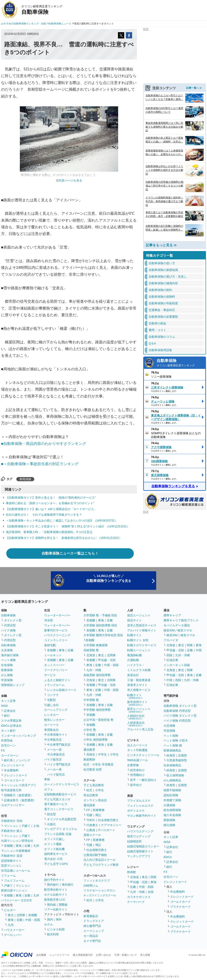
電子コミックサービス (59, 809)
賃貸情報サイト (11, 861)
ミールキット (53, 655)
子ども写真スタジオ (57, 799)
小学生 (114, 754)
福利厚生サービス (56, 854)
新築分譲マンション (14, 890)
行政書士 (92, 825)
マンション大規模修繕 (16, 851)
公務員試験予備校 (95, 855)
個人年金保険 (172, 815)
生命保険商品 (172, 765)
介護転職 (133, 660)
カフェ (49, 789)
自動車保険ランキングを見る (173, 486)
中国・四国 (33, 920)
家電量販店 (91, 916)
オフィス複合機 (54, 849)
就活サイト (134, 620)
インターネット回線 (177, 665)
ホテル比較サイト (56, 895)
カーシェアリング (56, 710)
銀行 (7, 716)
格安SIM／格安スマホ (178, 630)
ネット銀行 (8, 731)
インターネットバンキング (19, 736)
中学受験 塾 (91, 700)
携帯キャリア (172, 615)
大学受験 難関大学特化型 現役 (103, 635)
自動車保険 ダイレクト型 (180, 706)
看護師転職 (134, 655)
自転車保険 (8, 645)
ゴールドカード (14, 780)
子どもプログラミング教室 (101, 865)
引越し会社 (51, 705)
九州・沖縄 (94, 670)
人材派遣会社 (136, 724)
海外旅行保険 (10, 655)
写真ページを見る (70, 180)
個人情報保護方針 (83, 955)
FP (88, 810)
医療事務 (99, 810)
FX (3, 750)
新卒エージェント (139, 710)
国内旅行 (53, 885)
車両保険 (25, 479)
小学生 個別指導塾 (96, 740)
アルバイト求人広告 (140, 729)
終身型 (171, 755)
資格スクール (92, 835)
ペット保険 (8, 660)
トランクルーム (54, 685)
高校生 (91, 754)
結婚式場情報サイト (140, 851)
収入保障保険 (175, 775)
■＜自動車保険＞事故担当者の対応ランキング (40, 464)
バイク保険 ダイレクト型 (180, 716)
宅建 (89, 815)
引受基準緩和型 (177, 760)
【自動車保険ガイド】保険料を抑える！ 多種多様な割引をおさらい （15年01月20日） (64, 538)
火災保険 (7, 650)
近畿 (27, 846)
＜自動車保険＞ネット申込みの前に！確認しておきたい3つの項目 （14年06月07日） (62, 520)
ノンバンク (23, 760)
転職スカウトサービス (142, 645)
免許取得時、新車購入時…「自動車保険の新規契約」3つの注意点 (49, 532)
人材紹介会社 (136, 717)
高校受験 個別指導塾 (97, 675)
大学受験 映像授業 (96, 645)
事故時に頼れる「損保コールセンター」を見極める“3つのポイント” (50, 503)
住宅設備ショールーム (16, 871)
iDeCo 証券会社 (11, 726)
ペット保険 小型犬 (176, 740)
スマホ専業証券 (11, 721)
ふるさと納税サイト (57, 680)
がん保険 (7, 675)
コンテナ (53, 695)
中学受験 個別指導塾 (97, 710)
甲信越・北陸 (107, 660)
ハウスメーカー (14, 930)
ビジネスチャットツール (143, 755)
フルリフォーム (14, 881)
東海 (19, 846)
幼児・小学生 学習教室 (98, 764)
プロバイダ (171, 640)
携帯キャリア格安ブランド (181, 620)
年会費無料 (11, 770)
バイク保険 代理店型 (177, 721)
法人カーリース (137, 745)
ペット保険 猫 (173, 745)
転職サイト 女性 (138, 640)
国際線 (63, 905)
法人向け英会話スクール (100, 860)
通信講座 (89, 805)
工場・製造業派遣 (139, 680)
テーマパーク (136, 902)
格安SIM (172, 635)
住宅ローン (8, 745)
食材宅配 (50, 645)
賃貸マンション (11, 866)
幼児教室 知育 (93, 769)
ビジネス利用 (56, 929)
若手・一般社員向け (143, 780)
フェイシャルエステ (140, 806)
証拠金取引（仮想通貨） (20, 800)
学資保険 (7, 680)
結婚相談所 (134, 841)
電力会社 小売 (53, 859)
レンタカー (51, 715)
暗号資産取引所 (11, 790)
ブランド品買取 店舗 (58, 834)
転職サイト (134, 635)
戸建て (26, 826)
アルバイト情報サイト (142, 630)
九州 (36, 846)
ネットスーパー (54, 665)
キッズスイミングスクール (100, 895)
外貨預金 (7, 740)
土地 (36, 826)
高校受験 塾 (91, 650)
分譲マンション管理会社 (17, 841)
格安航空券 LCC (55, 900)
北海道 (91, 655)
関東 (153, 877)
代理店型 (10, 625)
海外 (59, 919)
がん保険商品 (172, 780)
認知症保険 (171, 795)
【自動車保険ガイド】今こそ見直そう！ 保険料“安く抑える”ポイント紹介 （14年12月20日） (68, 526)
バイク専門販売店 (59, 764)
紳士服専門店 (92, 926)
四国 (169, 655)
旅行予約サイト (54, 880)
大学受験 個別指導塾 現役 (100, 625)
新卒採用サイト (137, 703)
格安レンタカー (54, 720)
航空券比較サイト (56, 890)
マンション (11, 826)
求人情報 (145, 955)
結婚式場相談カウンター (143, 846)
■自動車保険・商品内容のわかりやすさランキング (44, 444)
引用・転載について (126, 955)
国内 (50, 919)
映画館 (132, 872)
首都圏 (8, 846)
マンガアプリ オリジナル (61, 829)
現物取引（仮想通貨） (19, 795)
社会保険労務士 (108, 820)
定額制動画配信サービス (60, 794)
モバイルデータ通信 (177, 625)
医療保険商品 (172, 750)
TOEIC (91, 820)
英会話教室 (91, 795)
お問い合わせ (103, 955)
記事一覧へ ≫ (194, 88)
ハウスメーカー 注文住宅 (16, 900)
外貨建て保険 (172, 800)
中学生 (102, 754)
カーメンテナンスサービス (62, 784)
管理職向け (137, 775)
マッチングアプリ (139, 856)
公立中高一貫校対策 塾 (98, 720)
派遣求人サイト (137, 685)
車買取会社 (51, 730)
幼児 (89, 790)
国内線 (51, 905)
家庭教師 (89, 759)
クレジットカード (13, 765)
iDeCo (168, 857)
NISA (4, 706)
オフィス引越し (54, 839)
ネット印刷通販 (137, 750)
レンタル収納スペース (62, 690)
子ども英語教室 (94, 785)
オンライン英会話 (95, 800)
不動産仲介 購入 (12, 831)
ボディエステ (136, 811)
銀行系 (8, 760)
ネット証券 (8, 701)
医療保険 (7, 670)
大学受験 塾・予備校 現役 (100, 615)
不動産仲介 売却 (12, 821)
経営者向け (137, 770)
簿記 (98, 815)
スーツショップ (94, 931)
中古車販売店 (53, 740)
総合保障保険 (172, 810)
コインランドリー (56, 640)
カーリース (51, 725)
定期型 (183, 755)
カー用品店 (91, 936)
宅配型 (51, 700)
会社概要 (41, 955)
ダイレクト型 (13, 620)
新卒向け (136, 785)
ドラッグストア (94, 921)
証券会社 (10, 711)
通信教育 (89, 750)
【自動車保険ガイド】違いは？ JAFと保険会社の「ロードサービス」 (51, 509)
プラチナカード (180, 907)
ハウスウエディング (140, 831)
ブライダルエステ (139, 801)
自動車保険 (180, 363)
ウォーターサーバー (57, 615)
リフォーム (8, 876)
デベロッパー (13, 935)
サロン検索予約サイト (142, 816)
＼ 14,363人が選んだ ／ (109, 578)
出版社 (51, 824)
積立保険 (169, 825)
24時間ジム (91, 886)
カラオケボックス (139, 897)
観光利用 (53, 934)
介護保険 (169, 805)
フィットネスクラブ (97, 881)
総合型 (51, 814)
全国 (151, 892)
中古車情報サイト (56, 735)
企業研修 (133, 765)
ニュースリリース (59, 955)
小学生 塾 (90, 730)
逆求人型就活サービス (142, 625)
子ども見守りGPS (56, 864)
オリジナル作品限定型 (62, 819)
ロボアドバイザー (13, 805)
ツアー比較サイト (56, 909)
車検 (47, 779)
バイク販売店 (53, 759)
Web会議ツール (137, 760)
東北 (11, 915)
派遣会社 (133, 675)
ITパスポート (107, 830)
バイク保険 (8, 630)
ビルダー (10, 910)
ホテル (49, 924)
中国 (199, 650)
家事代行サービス (56, 630)
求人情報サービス (139, 690)
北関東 (21, 915)
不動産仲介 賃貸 (12, 856)
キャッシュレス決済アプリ (19, 785)
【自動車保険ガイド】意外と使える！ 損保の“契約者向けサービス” (51, 498)
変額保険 (169, 820)
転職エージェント (139, 650)
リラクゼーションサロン (100, 890)
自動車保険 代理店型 (177, 711)
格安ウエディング (139, 836)
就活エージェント (139, 615)
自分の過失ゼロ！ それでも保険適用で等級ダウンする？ (44, 515)
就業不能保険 (172, 790)
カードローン (10, 755)
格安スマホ (188, 635)
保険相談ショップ (13, 685)
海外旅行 (68, 885)
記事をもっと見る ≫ (161, 245)
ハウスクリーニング (57, 635)
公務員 (91, 830)
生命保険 (7, 665)
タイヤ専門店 (92, 941)
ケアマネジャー (111, 825)
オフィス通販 (53, 844)
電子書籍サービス (56, 804)
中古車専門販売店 (59, 745)
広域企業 (172, 660)
